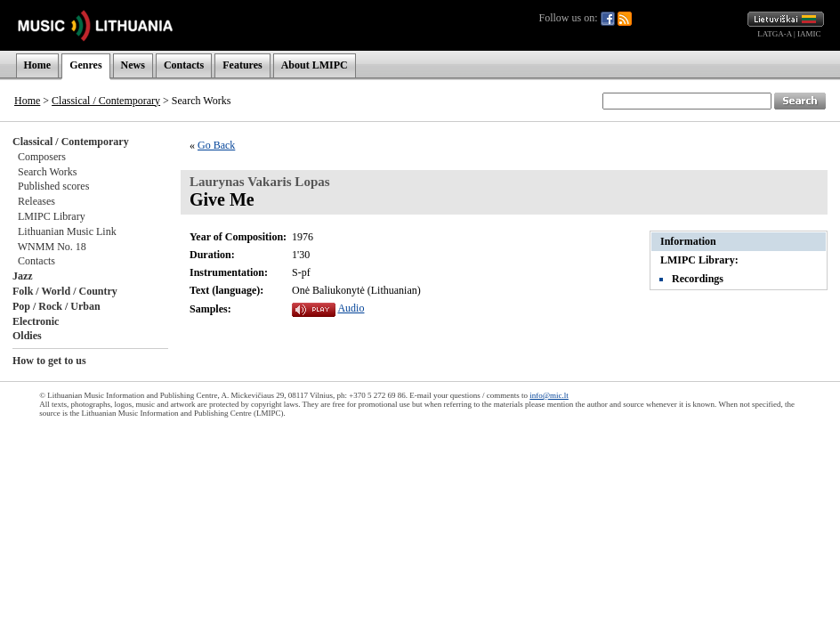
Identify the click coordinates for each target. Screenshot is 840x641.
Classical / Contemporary (106, 101)
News (133, 65)
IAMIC (809, 34)
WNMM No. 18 (52, 247)
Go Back (216, 145)
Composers (42, 157)
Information (688, 241)
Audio (351, 308)
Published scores (53, 186)
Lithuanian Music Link (67, 231)
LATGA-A (775, 34)
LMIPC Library (52, 216)
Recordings (698, 279)
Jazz (23, 276)
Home (38, 65)
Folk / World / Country (65, 291)
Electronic (36, 321)
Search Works (47, 172)
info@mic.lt (549, 395)
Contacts (184, 65)
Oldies (27, 336)
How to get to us (49, 361)
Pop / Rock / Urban (57, 306)
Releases (36, 201)
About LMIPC (315, 65)
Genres (85, 65)
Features (242, 65)
